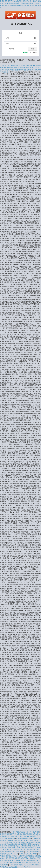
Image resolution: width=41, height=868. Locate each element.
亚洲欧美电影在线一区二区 (9, 854)
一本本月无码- (14, 865)
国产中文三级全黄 (19, 832)
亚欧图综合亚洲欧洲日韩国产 (10, 845)
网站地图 (5, 72)
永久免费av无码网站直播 (23, 834)
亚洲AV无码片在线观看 (24, 838)
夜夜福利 (5, 865)
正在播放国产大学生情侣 (11, 852)
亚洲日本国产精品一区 (12, 843)
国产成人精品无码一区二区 (16, 849)
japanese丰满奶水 (24, 867)
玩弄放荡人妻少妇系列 (28, 847)
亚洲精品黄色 (8, 860)
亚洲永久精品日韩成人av (17, 841)
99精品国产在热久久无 (17, 863)
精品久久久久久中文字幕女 (28, 865)
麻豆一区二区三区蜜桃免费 (29, 836)
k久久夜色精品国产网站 (22, 860)
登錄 (32, 49)
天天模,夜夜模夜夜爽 (7, 834)
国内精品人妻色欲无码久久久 (31, 843)
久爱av (22, 852)
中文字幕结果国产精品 (33, 852)
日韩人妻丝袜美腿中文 (26, 856)
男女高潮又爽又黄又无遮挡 (28, 854)
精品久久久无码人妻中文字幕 (10, 847)
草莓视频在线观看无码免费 (30, 845)
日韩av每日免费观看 (32, 832)
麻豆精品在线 (19, 858)
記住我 (11, 49)
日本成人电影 (14, 836)
